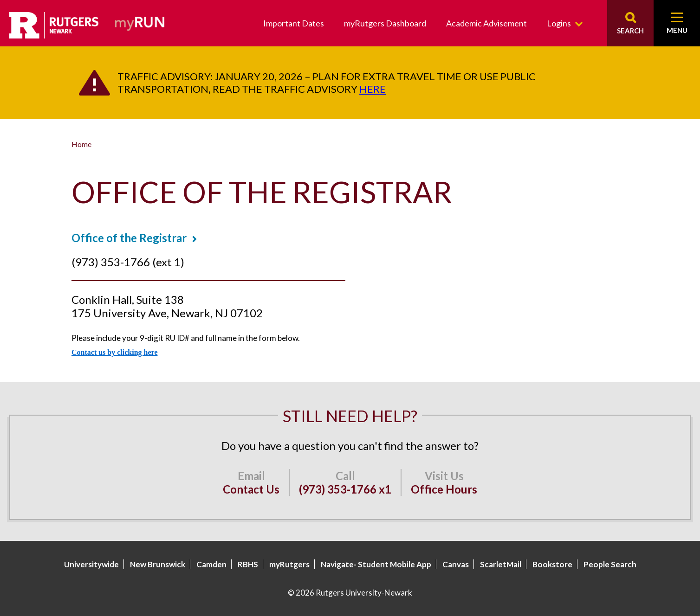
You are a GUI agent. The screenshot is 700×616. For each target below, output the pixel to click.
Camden (211, 564)
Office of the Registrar (129, 238)
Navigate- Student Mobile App (376, 564)
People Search (610, 564)
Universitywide (91, 564)
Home (81, 144)
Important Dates (294, 23)
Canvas (456, 564)
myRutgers (289, 564)
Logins (559, 23)
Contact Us (251, 489)
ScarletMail (501, 564)
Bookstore (552, 564)
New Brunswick (158, 564)
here (373, 89)
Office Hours (444, 489)
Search (630, 31)
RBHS (248, 564)
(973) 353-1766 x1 (345, 489)
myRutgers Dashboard (385, 23)
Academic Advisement (486, 23)
